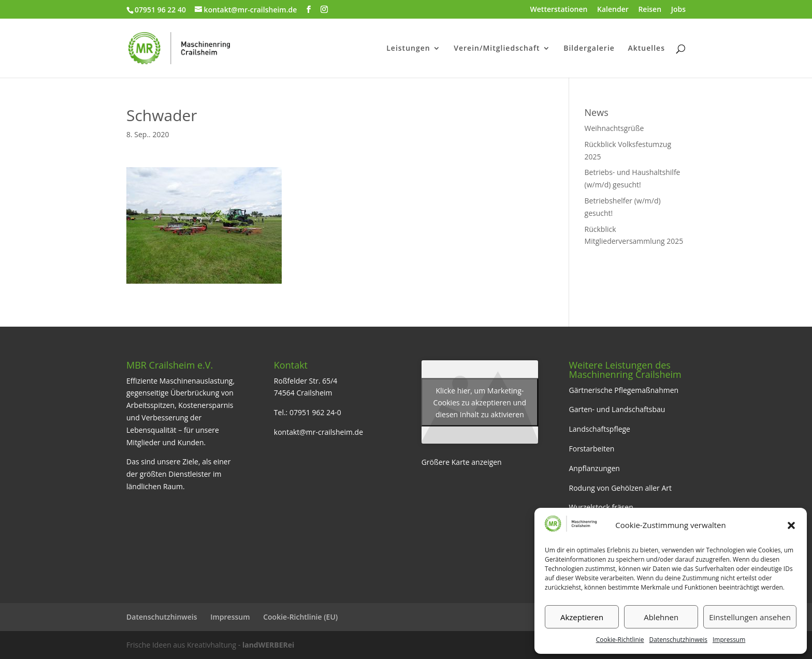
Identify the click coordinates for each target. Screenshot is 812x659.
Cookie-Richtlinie (620, 640)
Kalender (613, 10)
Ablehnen (661, 617)
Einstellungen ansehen (750, 617)
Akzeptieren (582, 617)
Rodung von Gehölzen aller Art (620, 488)
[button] (791, 525)
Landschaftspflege (599, 429)
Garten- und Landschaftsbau (617, 409)
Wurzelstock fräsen (601, 507)
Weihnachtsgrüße (614, 128)
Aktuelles (647, 49)
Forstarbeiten (591, 449)
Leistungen (408, 49)
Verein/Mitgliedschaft (497, 49)
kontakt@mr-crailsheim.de (318, 432)
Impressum (729, 640)
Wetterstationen (559, 10)
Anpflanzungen (594, 468)
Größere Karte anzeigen (462, 462)
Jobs (678, 10)
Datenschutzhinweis (678, 640)
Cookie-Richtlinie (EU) (300, 617)
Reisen (650, 10)
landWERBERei (268, 645)
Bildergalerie (589, 49)
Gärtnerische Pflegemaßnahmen (624, 390)
